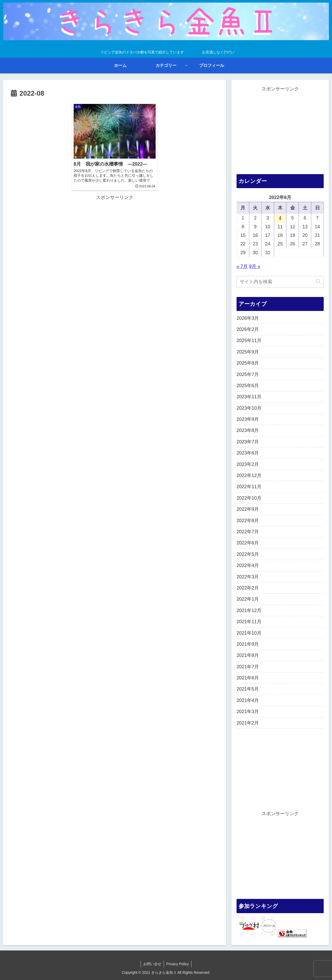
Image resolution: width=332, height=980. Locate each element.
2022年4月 (248, 565)
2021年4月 (248, 700)
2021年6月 (248, 678)
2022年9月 (248, 509)
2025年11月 (249, 340)
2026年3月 (248, 318)
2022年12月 (249, 475)
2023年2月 (248, 464)
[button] (318, 282)
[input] (280, 282)
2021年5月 (248, 689)
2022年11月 (249, 487)
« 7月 (242, 266)
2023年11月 (249, 397)
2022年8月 (248, 521)
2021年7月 (248, 667)
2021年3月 (248, 712)
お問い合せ (152, 964)
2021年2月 (248, 723)
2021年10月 (249, 633)
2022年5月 (248, 554)
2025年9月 (248, 352)
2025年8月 (248, 363)
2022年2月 (248, 588)
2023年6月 (248, 453)
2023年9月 (248, 419)
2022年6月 (248, 543)
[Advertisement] (115, 232)
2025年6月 (248, 386)
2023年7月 (248, 442)
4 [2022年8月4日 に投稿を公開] (280, 218)
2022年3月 (248, 577)
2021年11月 (249, 622)
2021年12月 (249, 610)
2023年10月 (249, 408)
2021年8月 (248, 655)
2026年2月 (248, 329)
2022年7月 (248, 532)
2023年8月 (248, 430)
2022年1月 (248, 599)
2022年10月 (249, 498)
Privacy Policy (178, 964)
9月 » (255, 266)
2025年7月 (248, 374)
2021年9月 (248, 644)
